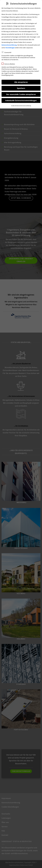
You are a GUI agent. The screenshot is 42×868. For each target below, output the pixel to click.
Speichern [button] (21, 88)
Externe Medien (9, 64)
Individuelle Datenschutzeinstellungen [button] (21, 100)
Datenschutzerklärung (9, 45)
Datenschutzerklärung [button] (25, 106)
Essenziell (7, 52)
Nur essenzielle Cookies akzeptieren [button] (21, 94)
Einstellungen (10, 48)
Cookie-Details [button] (15, 106)
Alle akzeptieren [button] (21, 82)
